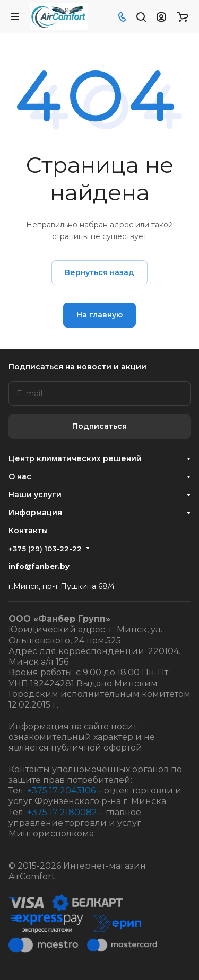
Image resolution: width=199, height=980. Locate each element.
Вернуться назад (99, 272)
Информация (35, 513)
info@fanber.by (39, 566)
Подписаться (99, 426)
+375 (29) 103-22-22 (45, 549)
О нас (20, 476)
